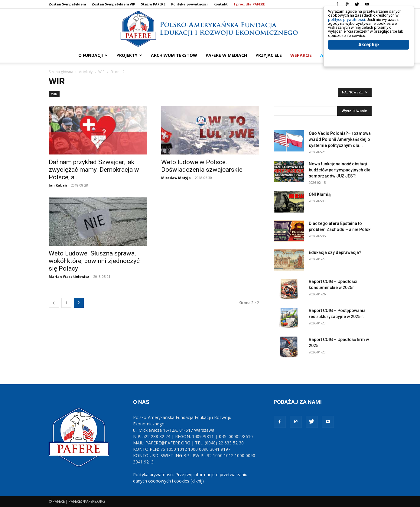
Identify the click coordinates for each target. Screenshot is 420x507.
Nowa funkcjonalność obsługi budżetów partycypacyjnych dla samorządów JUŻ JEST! (340, 170)
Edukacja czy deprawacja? (335, 252)
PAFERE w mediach (226, 55)
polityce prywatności (354, 25)
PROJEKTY (129, 55)
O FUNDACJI (93, 55)
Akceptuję (369, 63)
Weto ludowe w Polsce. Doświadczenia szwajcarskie (202, 166)
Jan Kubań (58, 185)
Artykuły (86, 72)
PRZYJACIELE (269, 55)
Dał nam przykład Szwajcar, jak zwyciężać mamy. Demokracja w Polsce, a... (94, 170)
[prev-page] (54, 303)
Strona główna (61, 72)
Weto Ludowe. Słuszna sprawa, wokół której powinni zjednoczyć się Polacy (94, 261)
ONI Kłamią (320, 194)
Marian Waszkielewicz (69, 276)
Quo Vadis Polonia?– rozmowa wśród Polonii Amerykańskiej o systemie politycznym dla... (340, 139)
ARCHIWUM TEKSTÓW (174, 55)
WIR (101, 72)
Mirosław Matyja (176, 178)
